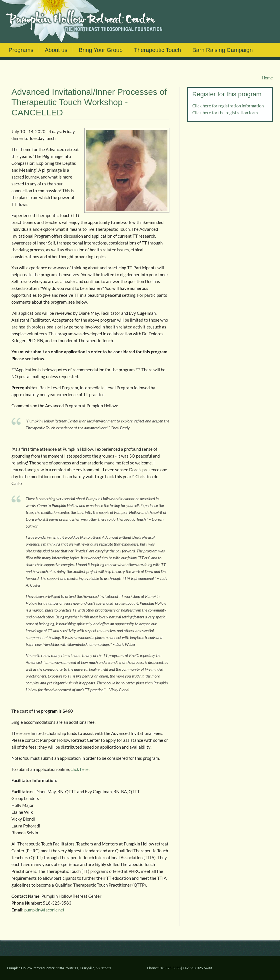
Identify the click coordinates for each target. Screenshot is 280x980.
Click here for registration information (228, 106)
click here (80, 769)
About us (56, 50)
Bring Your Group (101, 50)
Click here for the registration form (225, 113)
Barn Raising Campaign (222, 50)
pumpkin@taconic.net (44, 910)
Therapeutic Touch (157, 50)
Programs (21, 50)
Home (267, 78)
